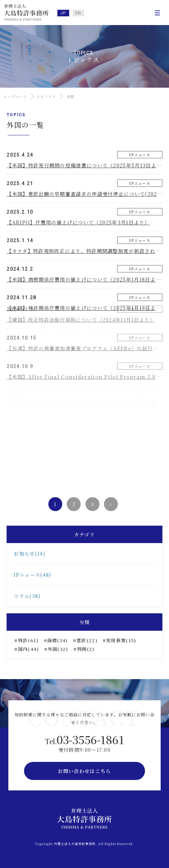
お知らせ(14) (29, 554)
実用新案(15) (121, 640)
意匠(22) (87, 640)
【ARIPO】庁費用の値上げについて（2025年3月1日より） (78, 222)
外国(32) (58, 649)
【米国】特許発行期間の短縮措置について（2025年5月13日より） (87, 165)
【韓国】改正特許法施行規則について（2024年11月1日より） (81, 301)
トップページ (15, 97)
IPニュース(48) (32, 575)
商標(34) (58, 640)
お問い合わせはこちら (84, 771)
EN (78, 13)
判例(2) (86, 649)
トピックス (46, 97)
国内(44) (29, 649)
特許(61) (29, 640)
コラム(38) (27, 596)
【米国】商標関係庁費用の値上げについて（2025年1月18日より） (86, 279)
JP (63, 13)
